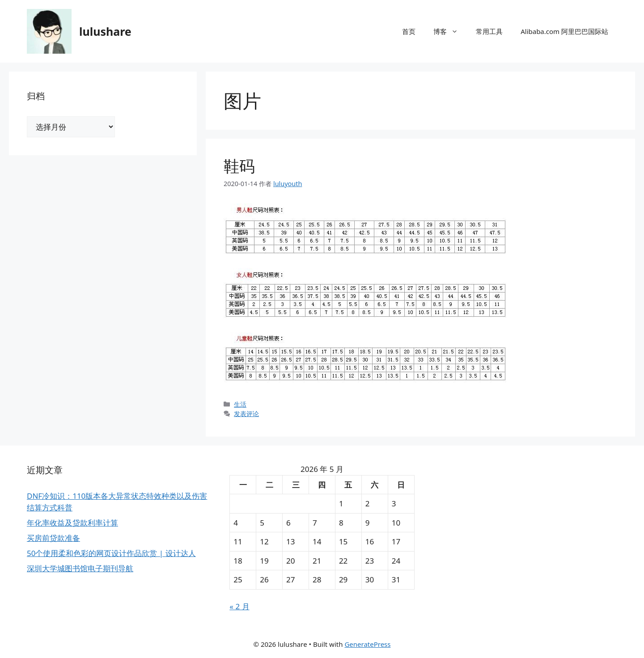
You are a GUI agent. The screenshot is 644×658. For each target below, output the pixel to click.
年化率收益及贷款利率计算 (72, 523)
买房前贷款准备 (53, 538)
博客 (450, 31)
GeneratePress (367, 644)
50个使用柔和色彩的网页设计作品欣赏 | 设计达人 (111, 553)
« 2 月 (239, 606)
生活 (240, 404)
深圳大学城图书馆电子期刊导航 (80, 568)
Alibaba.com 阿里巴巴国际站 (564, 31)
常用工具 (489, 31)
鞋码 (239, 166)
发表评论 (246, 414)
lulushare (105, 31)
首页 (409, 31)
